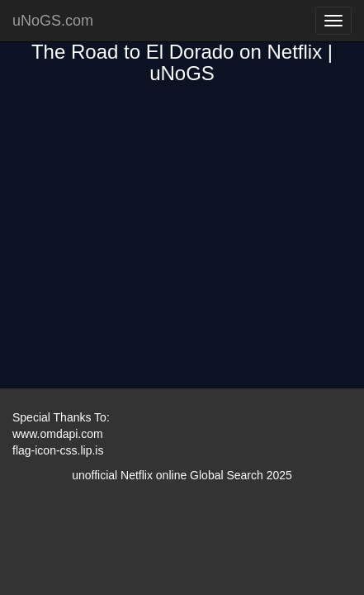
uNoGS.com (53, 21)
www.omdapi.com (58, 434)
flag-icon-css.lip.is (58, 450)
